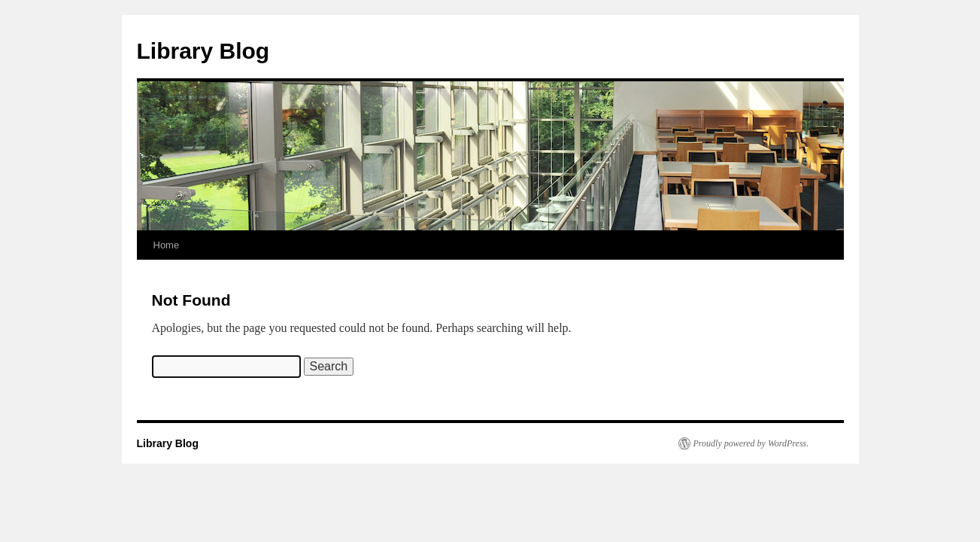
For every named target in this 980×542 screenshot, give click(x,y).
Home (167, 245)
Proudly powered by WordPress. (751, 443)
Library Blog (203, 51)
